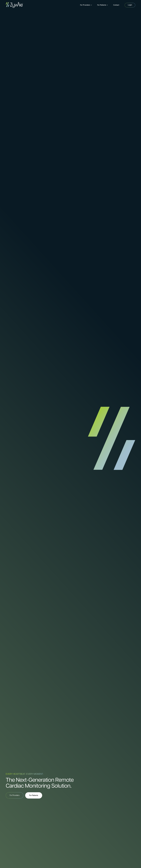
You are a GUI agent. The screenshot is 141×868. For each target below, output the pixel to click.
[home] (14, 5)
